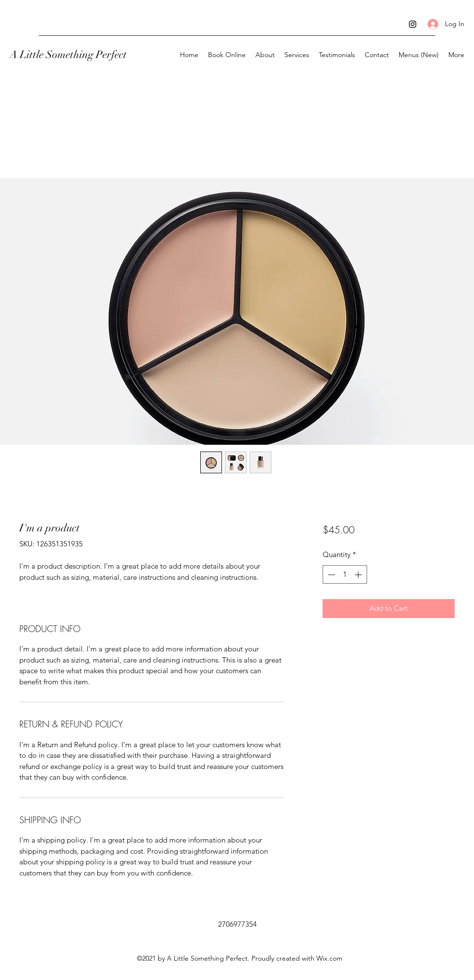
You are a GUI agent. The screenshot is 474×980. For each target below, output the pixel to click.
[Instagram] (413, 24)
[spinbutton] (345, 575)
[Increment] (359, 575)
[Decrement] (331, 575)
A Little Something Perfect (68, 54)
